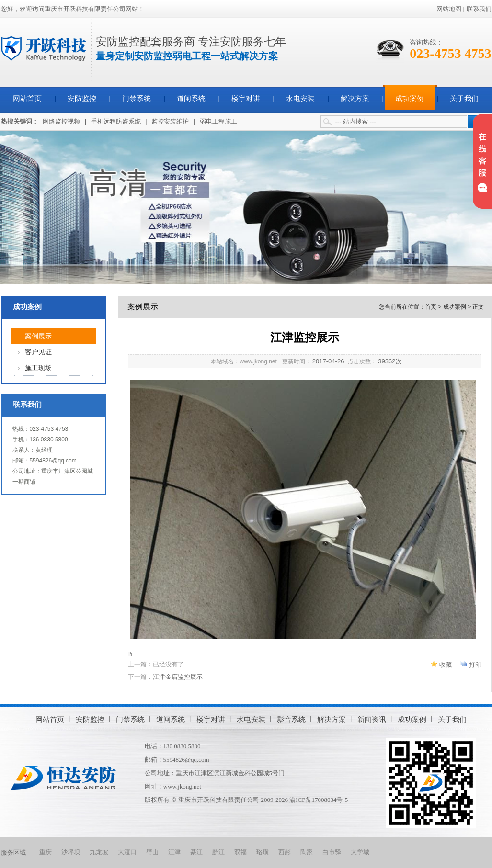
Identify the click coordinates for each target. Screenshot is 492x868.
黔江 (218, 852)
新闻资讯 (372, 719)
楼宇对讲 (246, 99)
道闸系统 (191, 99)
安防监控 (82, 99)
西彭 (285, 852)
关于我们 (464, 99)
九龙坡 (99, 852)
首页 (431, 307)
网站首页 (27, 99)
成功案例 (410, 99)
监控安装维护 (170, 121)
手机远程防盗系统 (116, 121)
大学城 (360, 852)
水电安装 (300, 99)
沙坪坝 (71, 852)
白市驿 (332, 852)
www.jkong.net (182, 786)
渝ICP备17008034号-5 (319, 800)
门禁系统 (137, 99)
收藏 (446, 665)
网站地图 (449, 9)
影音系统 (291, 719)
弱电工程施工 (218, 121)
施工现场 (38, 368)
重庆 (46, 852)
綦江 (196, 852)
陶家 (307, 852)
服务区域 (13, 852)
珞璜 (263, 852)
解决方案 (355, 99)
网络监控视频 (61, 121)
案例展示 (38, 336)
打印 (475, 665)
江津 (174, 852)
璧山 (152, 852)
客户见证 (38, 352)
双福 (240, 852)
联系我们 (479, 9)
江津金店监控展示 (178, 677)
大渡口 (127, 852)
